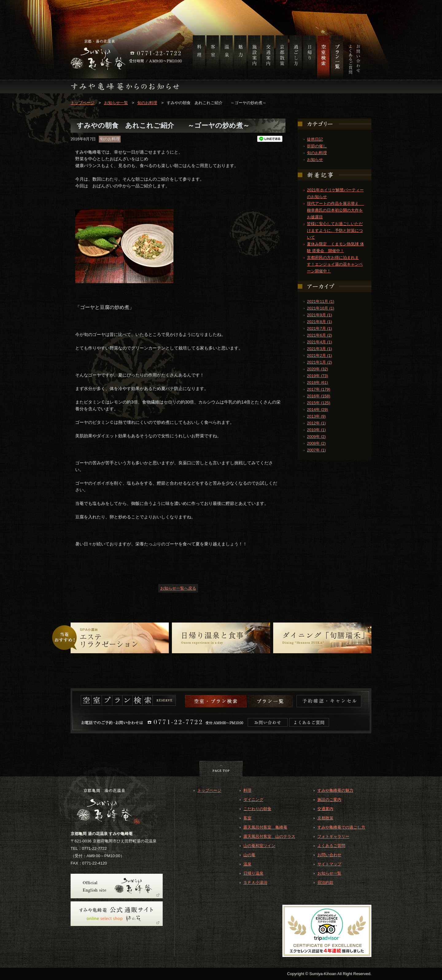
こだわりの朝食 (257, 809)
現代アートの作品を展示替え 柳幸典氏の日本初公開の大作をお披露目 (335, 210)
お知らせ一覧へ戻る (178, 588)
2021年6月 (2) (320, 335)
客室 (247, 818)
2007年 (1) (316, 450)
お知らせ (315, 160)
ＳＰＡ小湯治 (255, 882)
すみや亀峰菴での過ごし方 (341, 827)
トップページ (83, 103)
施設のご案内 (329, 800)
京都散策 (325, 818)
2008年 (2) (316, 443)
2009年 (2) (316, 437)
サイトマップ (329, 864)
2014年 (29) (318, 410)
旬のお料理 (147, 103)
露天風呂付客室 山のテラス (269, 836)
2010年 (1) (316, 430)
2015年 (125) (319, 403)
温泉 (247, 864)
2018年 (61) (318, 383)
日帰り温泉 (253, 873)
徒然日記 (315, 139)
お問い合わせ (329, 855)
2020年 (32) (318, 369)
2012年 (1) (316, 423)
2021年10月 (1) (321, 308)
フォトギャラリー (333, 836)
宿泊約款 (325, 882)
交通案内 (325, 809)
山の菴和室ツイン (259, 846)
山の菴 (249, 855)
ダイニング (253, 800)
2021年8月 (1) (320, 322)
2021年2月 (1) (320, 355)
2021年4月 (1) (320, 342)
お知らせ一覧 (116, 103)
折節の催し (317, 146)
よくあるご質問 (331, 846)
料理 (247, 790)
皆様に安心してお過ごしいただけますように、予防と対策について (335, 230)
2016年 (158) (319, 396)
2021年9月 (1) (320, 315)
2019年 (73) (318, 376)
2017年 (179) (319, 389)
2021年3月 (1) (320, 349)
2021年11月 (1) (321, 301)
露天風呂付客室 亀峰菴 (265, 827)
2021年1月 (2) (320, 362)
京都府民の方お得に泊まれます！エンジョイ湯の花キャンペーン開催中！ (335, 264)
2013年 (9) (316, 416)
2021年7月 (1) (320, 328)
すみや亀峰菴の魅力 (335, 790)
